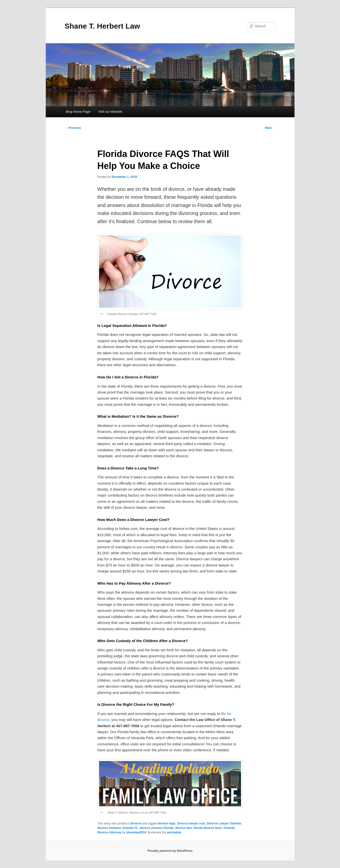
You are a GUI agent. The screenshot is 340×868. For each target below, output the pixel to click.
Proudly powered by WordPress (170, 851)
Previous (73, 128)
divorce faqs (167, 823)
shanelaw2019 (136, 832)
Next (270, 128)
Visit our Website (110, 112)
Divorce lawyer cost (191, 823)
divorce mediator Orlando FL (118, 828)
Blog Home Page (78, 112)
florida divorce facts (208, 828)
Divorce (136, 823)
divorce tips (183, 828)
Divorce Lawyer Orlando (224, 823)
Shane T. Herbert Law (102, 26)
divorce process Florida (157, 828)
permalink (174, 832)
